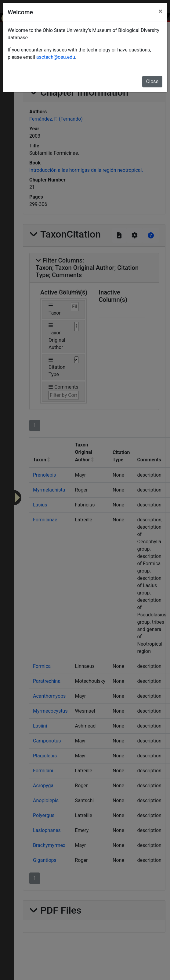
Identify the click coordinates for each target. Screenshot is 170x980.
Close (152, 81)
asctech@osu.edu (56, 57)
